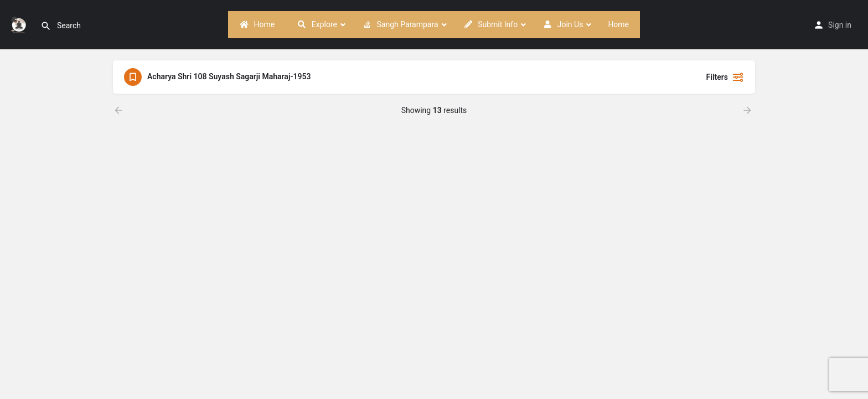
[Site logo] (20, 24)
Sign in (840, 25)
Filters (725, 77)
